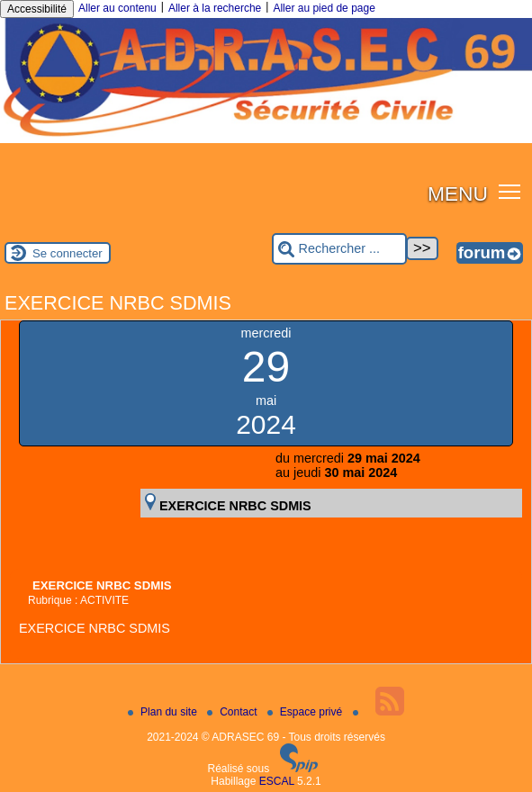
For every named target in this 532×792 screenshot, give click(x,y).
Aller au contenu (117, 8)
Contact (234, 712)
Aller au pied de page (324, 8)
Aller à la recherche (215, 8)
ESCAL (277, 781)
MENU (458, 193)
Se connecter (68, 253)
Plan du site (164, 712)
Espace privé (307, 712)
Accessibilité (37, 9)
